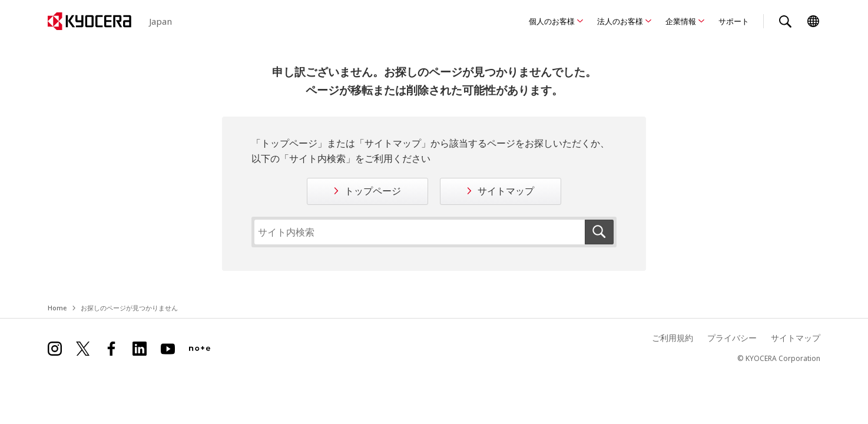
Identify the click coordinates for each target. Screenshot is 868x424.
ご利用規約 (672, 338)
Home (57, 308)
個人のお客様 (552, 21)
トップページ (373, 191)
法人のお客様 (620, 21)
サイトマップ (506, 191)
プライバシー (732, 338)
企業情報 (681, 21)
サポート (734, 21)
